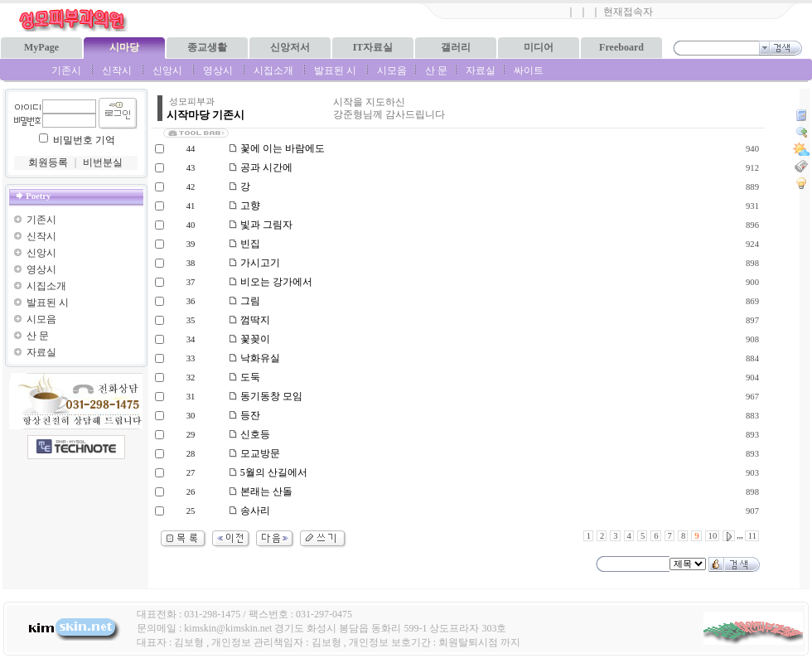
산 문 (436, 70)
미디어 (539, 47)
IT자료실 (373, 47)
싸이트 (529, 70)
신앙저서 (290, 47)
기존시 (66, 70)
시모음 (392, 70)
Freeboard (621, 47)
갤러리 (456, 47)
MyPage (41, 47)
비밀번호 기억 (84, 140)
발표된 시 (335, 70)
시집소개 (273, 70)
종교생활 (207, 47)
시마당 (124, 47)
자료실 (481, 70)
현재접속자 (628, 12)
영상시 (218, 70)
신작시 (117, 70)
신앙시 (167, 70)
